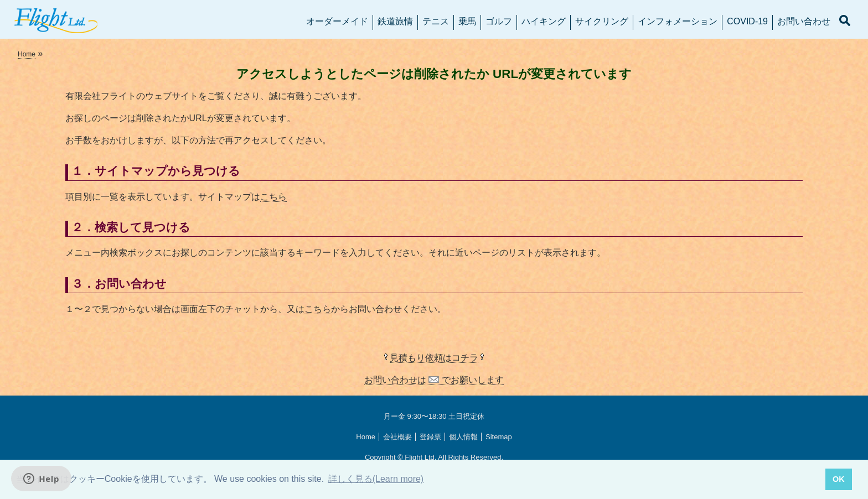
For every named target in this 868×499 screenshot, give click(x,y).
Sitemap (499, 437)
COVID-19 (747, 21)
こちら (273, 197)
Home (27, 54)
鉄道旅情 (395, 21)
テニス (436, 21)
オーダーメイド (337, 21)
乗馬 (467, 21)
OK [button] (839, 479)
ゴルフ (499, 21)
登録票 (430, 437)
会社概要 (397, 437)
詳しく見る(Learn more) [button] (376, 479)
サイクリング (602, 21)
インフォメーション (678, 21)
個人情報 (463, 437)
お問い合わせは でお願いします (434, 380)
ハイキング (544, 21)
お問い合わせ (804, 21)
